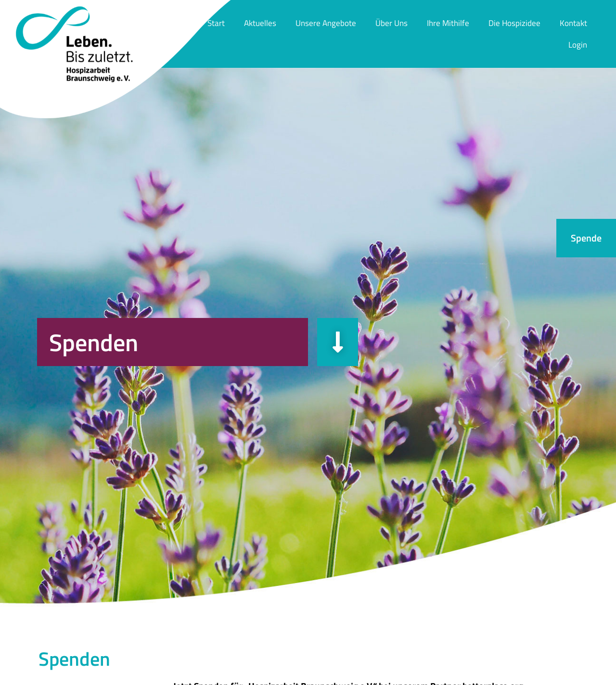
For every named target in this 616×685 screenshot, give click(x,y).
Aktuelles (260, 23)
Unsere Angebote (326, 23)
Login (578, 45)
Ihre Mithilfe (448, 23)
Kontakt (573, 23)
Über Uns (391, 23)
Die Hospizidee (514, 23)
